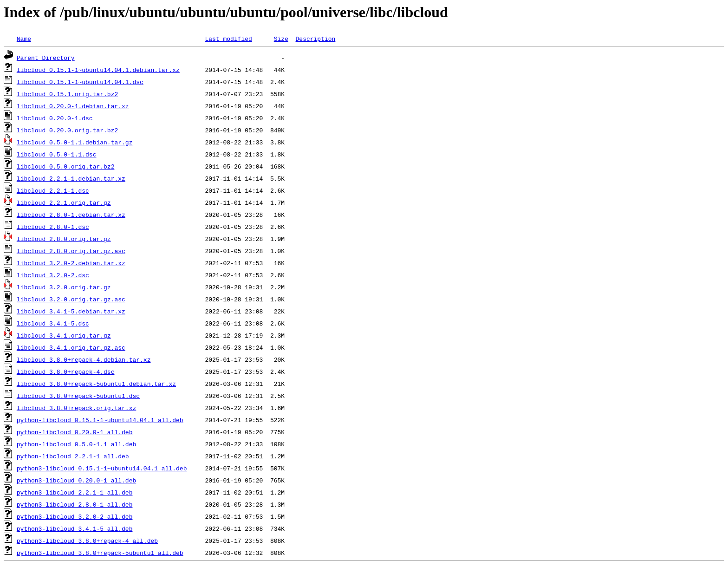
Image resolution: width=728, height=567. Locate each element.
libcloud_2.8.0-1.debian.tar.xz (71, 215)
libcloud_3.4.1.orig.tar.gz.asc (71, 347)
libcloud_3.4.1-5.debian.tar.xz (71, 311)
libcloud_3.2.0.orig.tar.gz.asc (71, 299)
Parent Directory (46, 58)
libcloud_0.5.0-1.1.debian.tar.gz (75, 142)
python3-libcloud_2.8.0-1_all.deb (75, 504)
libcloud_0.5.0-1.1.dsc (57, 154)
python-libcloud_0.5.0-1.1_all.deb (76, 444)
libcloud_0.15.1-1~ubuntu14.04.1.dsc (80, 82)
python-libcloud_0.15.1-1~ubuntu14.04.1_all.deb (100, 420)
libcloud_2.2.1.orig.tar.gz (64, 202)
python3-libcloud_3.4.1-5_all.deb (75, 528)
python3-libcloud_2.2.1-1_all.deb (75, 492)
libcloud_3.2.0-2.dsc (53, 275)
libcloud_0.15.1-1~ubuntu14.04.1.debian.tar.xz (98, 70)
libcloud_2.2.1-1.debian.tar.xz (71, 178)
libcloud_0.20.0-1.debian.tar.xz (73, 106)
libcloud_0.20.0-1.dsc (55, 118)
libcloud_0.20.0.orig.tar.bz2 (67, 130)
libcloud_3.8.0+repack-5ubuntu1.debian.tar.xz (96, 384)
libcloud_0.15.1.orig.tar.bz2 (67, 94)
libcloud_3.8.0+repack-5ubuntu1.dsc (78, 396)
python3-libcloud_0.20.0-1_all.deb (76, 480)
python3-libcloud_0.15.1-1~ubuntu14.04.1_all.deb (102, 468)
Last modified (228, 39)
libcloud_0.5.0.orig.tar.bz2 (66, 166)
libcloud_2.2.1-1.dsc (53, 190)
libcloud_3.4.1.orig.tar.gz (64, 335)
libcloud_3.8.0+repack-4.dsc (66, 371)
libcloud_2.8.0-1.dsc (53, 227)
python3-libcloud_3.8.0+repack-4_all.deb (87, 541)
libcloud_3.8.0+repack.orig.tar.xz (76, 408)
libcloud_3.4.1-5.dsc (53, 323)
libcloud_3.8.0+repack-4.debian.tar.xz (84, 359)
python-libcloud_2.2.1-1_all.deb (73, 456)
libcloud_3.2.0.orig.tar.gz (64, 287)
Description (315, 39)
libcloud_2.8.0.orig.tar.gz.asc (71, 251)
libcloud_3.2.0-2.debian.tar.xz (71, 263)
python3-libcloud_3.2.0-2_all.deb (75, 516)
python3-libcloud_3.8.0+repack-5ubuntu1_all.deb (100, 553)
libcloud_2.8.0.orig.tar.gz (64, 239)
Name (24, 39)
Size (281, 39)
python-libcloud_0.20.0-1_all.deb (75, 432)
